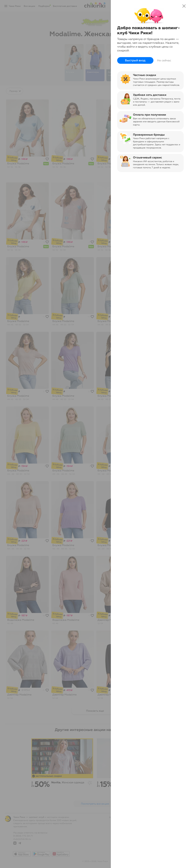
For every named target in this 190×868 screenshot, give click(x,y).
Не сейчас (164, 60)
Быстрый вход (135, 60)
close (184, 6)
